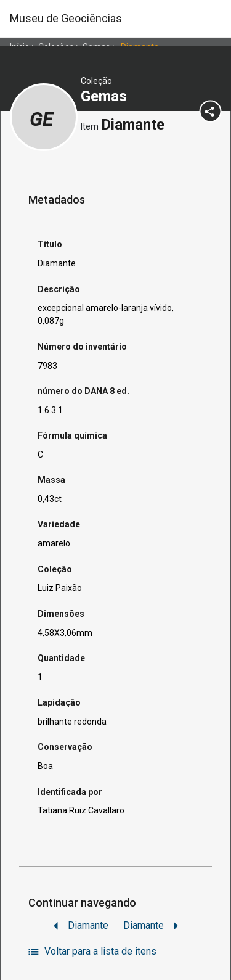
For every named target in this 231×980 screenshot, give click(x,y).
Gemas (106, 96)
